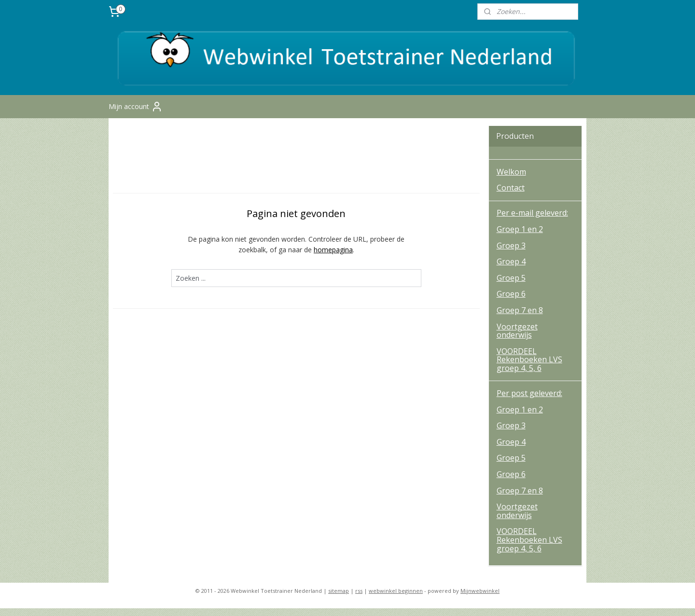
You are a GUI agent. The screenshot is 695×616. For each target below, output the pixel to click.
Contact (511, 196)
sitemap (339, 598)
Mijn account (136, 115)
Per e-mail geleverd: (532, 221)
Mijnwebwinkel (480, 598)
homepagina (333, 258)
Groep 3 (511, 253)
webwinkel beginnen (396, 598)
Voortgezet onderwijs (517, 339)
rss (359, 598)
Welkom (511, 179)
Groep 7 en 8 (520, 318)
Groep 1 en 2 (520, 237)
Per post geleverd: (529, 401)
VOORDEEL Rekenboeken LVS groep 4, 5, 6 (529, 367)
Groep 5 (511, 286)
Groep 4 (511, 270)
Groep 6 (511, 302)
